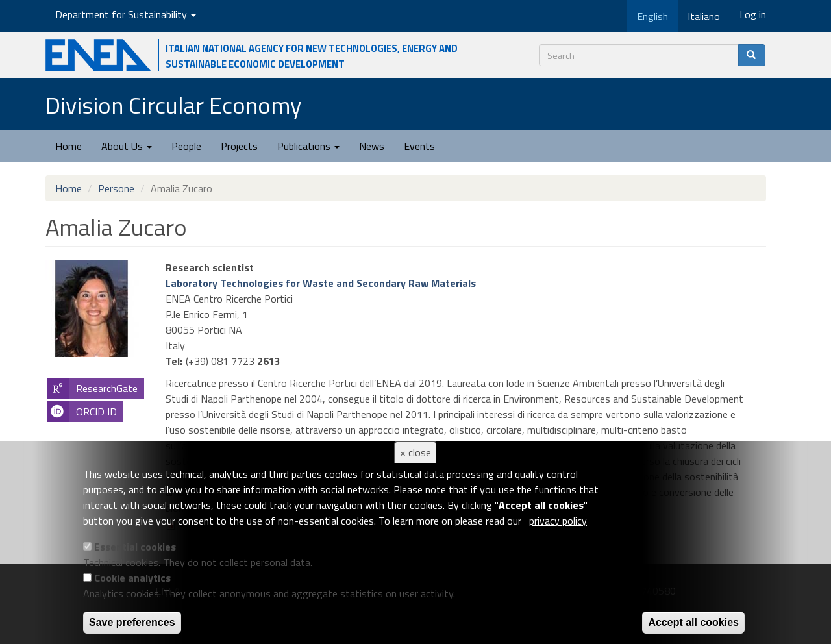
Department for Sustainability (126, 14)
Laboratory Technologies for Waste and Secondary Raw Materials (321, 283)
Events (419, 146)
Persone (116, 188)
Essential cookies (135, 547)
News (372, 146)
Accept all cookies (693, 622)
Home (68, 146)
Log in (753, 14)
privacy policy (558, 521)
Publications (308, 146)
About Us (127, 146)
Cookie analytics (132, 578)
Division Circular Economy (173, 105)
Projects (239, 146)
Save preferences (132, 622)
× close (415, 452)
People (186, 146)
